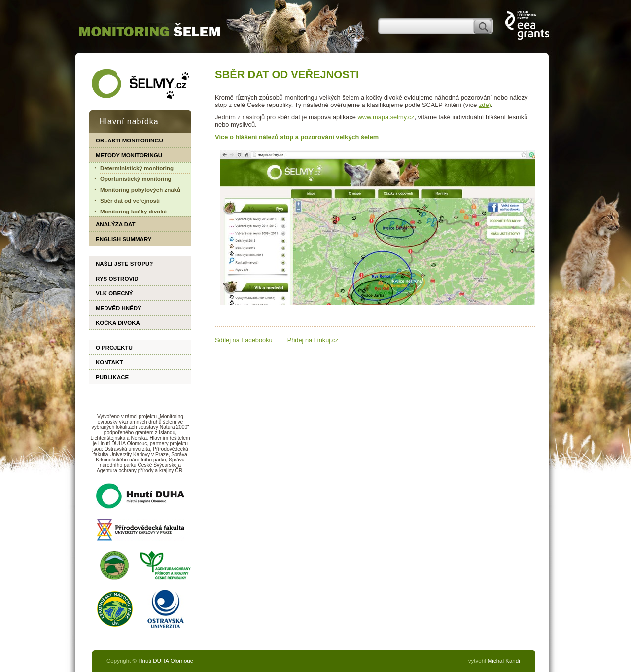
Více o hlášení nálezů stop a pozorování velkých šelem (297, 137)
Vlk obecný (114, 293)
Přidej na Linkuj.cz (313, 340)
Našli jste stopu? (124, 264)
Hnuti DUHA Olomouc (165, 661)
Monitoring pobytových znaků (140, 190)
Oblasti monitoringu (129, 141)
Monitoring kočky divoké (133, 212)
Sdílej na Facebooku (244, 340)
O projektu (114, 348)
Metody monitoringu (129, 155)
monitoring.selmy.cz (150, 30)
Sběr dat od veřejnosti (130, 201)
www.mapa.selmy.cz (386, 117)
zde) (485, 105)
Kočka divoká (118, 323)
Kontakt (109, 362)
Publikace (112, 377)
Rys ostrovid (117, 279)
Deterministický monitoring (137, 168)
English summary (123, 239)
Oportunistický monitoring (136, 179)
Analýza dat (116, 224)
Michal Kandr (504, 661)
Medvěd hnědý (119, 308)
